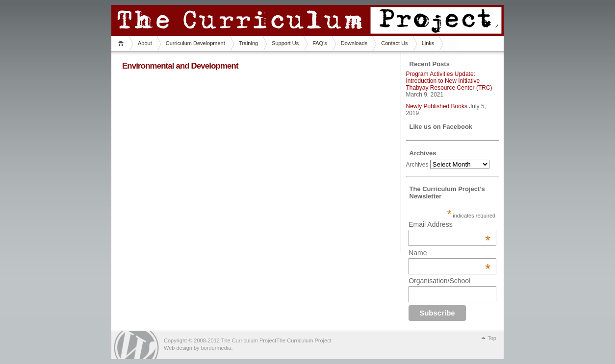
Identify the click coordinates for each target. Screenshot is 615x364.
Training (248, 43)
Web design (178, 348)
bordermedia (216, 348)
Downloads (354, 43)
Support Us (285, 43)
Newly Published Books (437, 106)
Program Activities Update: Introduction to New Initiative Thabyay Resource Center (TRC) (449, 81)
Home (122, 43)
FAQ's (320, 43)
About (145, 43)
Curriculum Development (195, 43)
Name (449, 253)
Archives (417, 165)
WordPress (136, 345)
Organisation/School (439, 281)
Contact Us (394, 43)
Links (428, 43)
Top (492, 338)
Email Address (449, 224)
